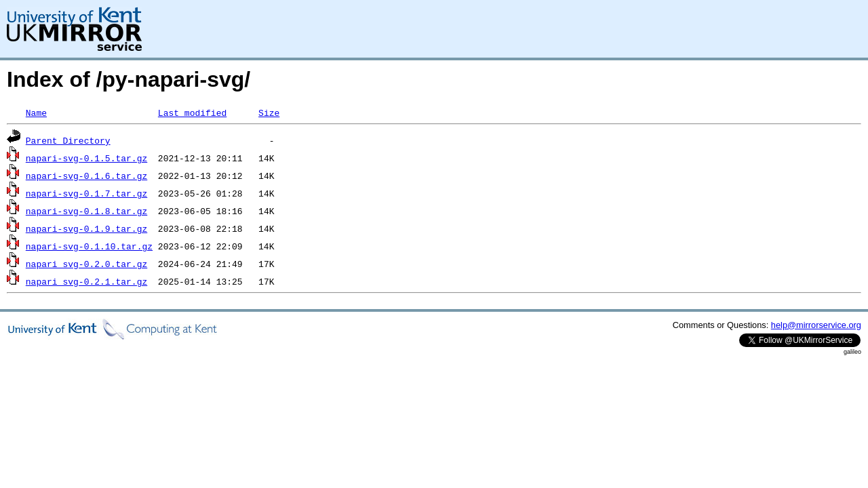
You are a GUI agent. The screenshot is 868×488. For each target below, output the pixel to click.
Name (36, 113)
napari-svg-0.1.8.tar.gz (86, 211)
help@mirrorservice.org (816, 325)
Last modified (192, 113)
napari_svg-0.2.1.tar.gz (86, 281)
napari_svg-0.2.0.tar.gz (86, 264)
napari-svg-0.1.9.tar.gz (86, 228)
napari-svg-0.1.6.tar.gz (86, 176)
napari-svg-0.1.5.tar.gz (86, 158)
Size (269, 113)
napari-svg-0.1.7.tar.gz (86, 193)
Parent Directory (68, 140)
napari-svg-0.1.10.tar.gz (89, 246)
